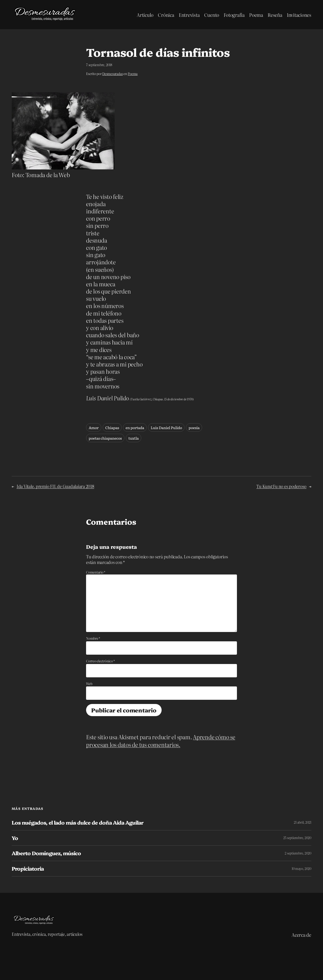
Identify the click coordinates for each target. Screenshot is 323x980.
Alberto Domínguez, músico (46, 853)
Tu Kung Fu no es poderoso (281, 486)
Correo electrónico (100, 661)
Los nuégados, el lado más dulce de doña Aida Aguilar (78, 823)
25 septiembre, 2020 (297, 838)
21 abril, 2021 (303, 822)
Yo (15, 838)
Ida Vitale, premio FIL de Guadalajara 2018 (55, 486)
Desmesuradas (113, 74)
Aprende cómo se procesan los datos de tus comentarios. (161, 741)
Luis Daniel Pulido (166, 427)
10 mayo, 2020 (301, 869)
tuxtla (134, 438)
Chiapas (112, 427)
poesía (194, 427)
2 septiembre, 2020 (298, 853)
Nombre (93, 638)
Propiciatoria (28, 869)
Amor (94, 427)
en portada (135, 427)
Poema (133, 74)
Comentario (96, 572)
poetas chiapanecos (105, 438)
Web (89, 684)
